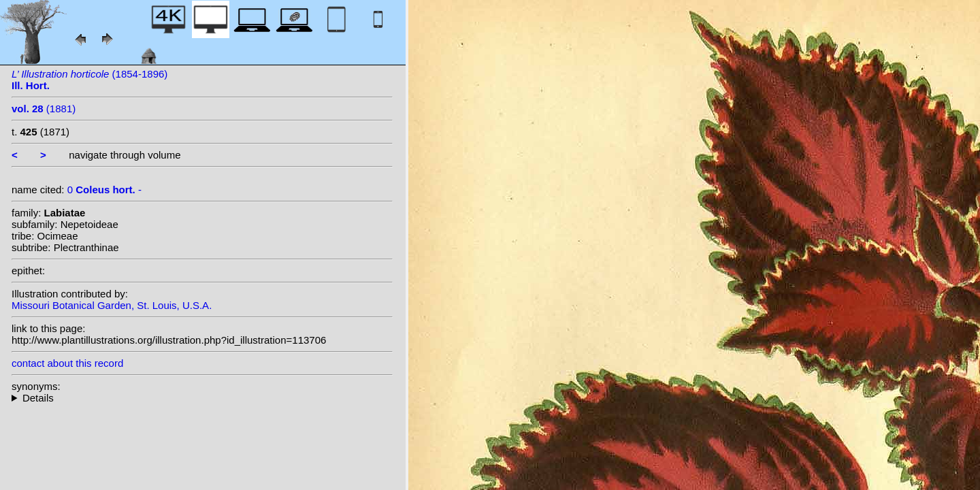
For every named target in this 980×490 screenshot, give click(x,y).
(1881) (44, 109)
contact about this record (67, 363)
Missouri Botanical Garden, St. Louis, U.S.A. (112, 305)
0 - (104, 190)
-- (202, 398)
